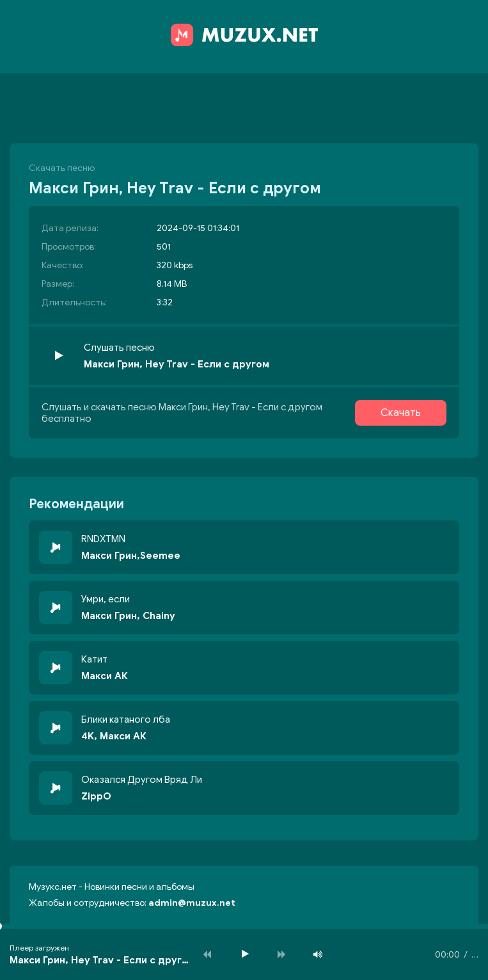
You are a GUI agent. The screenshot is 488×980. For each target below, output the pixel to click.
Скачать (401, 413)
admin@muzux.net (192, 903)
